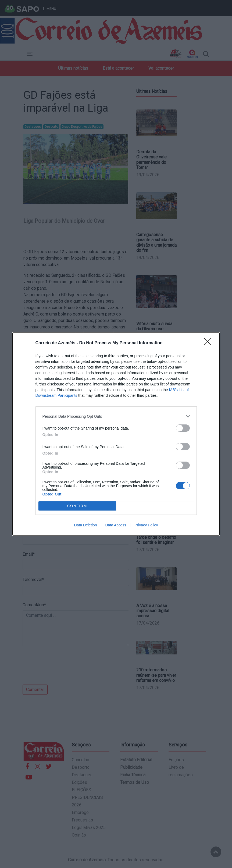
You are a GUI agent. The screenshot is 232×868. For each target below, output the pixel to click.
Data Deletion (86, 525)
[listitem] (116, 416)
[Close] (209, 343)
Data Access (116, 525)
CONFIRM (77, 506)
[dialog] (116, 434)
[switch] (183, 428)
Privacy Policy (146, 525)
